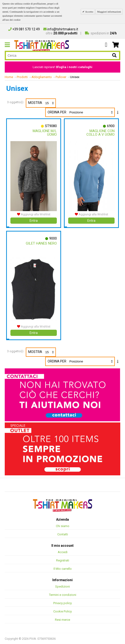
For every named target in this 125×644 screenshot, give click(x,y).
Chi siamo (63, 526)
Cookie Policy (62, 611)
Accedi (63, 552)
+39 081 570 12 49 (24, 29)
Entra (34, 220)
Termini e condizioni (63, 595)
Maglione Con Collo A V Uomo (100, 133)
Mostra (42, 103)
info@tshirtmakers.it (61, 29)
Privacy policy (62, 603)
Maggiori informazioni (109, 12)
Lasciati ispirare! (62, 67)
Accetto (89, 12)
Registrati (63, 560)
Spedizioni (62, 586)
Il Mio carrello (63, 568)
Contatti (63, 534)
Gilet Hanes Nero (41, 243)
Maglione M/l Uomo (45, 133)
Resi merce (62, 619)
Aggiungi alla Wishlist (34, 214)
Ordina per (57, 112)
